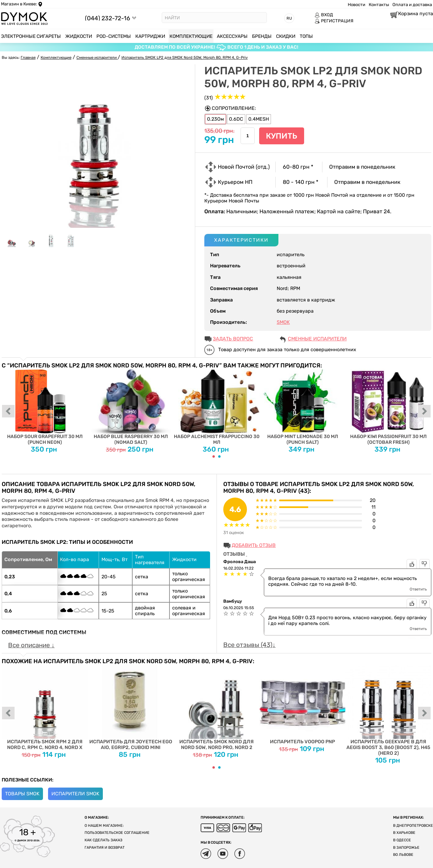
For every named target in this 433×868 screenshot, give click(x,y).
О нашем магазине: (104, 826)
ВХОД (324, 15)
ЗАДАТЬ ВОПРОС (233, 339)
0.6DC (236, 119)
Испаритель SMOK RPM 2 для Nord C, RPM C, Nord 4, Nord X (45, 707)
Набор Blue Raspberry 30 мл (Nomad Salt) (131, 407)
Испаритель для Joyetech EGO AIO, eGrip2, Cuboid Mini (131, 707)
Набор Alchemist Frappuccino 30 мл (216, 407)
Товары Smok (22, 794)
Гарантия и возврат (105, 848)
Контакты (379, 5)
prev (8, 412)
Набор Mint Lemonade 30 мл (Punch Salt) (302, 407)
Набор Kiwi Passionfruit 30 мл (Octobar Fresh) (388, 407)
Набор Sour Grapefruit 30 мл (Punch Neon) (45, 407)
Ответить (418, 589)
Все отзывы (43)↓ (249, 645)
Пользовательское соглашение (117, 833)
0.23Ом (215, 119)
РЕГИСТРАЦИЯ (334, 21)
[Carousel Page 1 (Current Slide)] (214, 456)
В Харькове (404, 833)
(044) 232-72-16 (108, 18)
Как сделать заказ (104, 840)
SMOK (283, 322)
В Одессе (402, 840)
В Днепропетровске (413, 826)
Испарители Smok (75, 794)
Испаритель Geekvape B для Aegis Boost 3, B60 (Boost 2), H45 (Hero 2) (388, 710)
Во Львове (403, 855)
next (425, 412)
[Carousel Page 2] (219, 456)
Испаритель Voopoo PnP (302, 705)
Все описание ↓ (31, 645)
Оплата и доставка (412, 5)
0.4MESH (259, 119)
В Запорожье (406, 848)
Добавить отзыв (254, 545)
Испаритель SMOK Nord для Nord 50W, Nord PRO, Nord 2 (216, 707)
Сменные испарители (317, 339)
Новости (357, 5)
